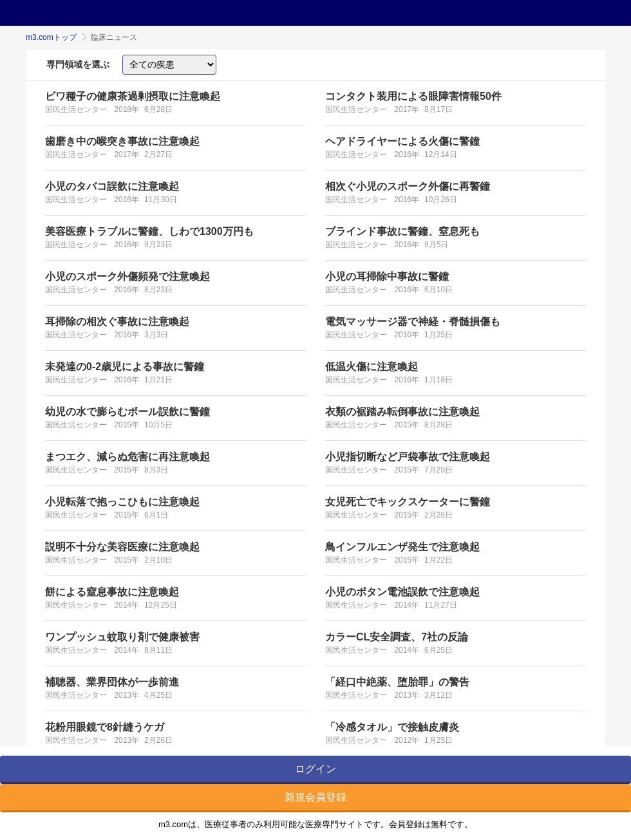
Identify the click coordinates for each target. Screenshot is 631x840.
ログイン (315, 769)
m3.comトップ (51, 37)
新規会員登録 (315, 797)
